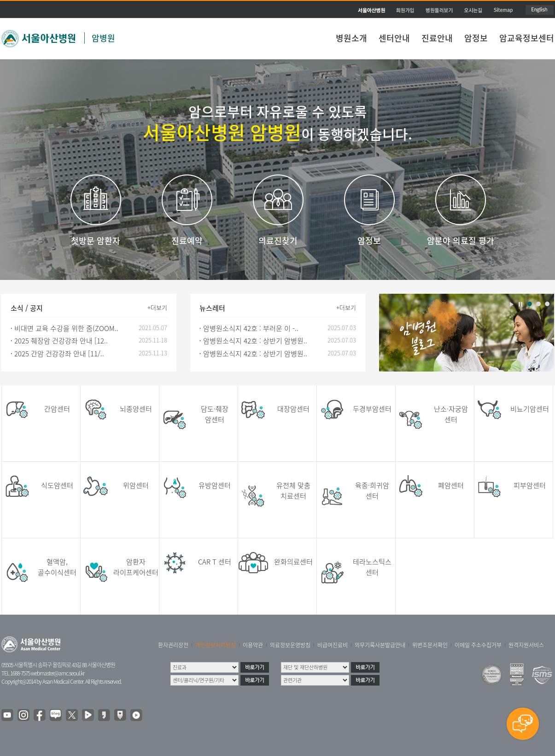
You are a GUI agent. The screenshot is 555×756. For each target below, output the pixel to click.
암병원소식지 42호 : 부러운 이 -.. (251, 328)
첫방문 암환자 (96, 241)
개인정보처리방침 (216, 645)
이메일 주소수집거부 (478, 645)
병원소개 (351, 38)
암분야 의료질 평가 (461, 241)
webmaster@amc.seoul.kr (58, 673)
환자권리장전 (173, 645)
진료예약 (187, 241)
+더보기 (157, 307)
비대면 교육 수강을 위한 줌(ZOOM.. (66, 328)
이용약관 (253, 645)
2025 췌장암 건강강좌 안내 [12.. (61, 341)
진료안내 (437, 38)
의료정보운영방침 (290, 645)
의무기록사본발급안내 (380, 645)
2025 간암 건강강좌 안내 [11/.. (59, 354)
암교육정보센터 (527, 38)
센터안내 (394, 38)
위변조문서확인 (430, 645)
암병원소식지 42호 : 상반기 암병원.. (255, 341)
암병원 (103, 38)
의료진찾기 (278, 241)
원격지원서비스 (526, 645)
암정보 (476, 38)
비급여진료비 (333, 645)
